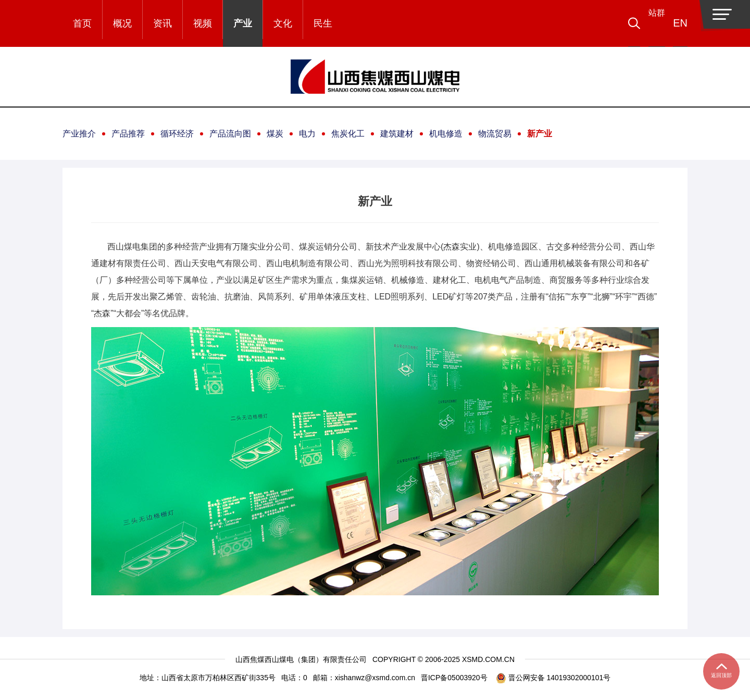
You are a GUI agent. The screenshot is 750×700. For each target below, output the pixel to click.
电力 (307, 134)
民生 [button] (323, 23)
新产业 (540, 134)
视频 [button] (203, 23)
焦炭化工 (348, 134)
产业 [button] (243, 23)
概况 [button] (122, 23)
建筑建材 (397, 134)
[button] (649, 23)
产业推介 (79, 134)
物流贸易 (495, 134)
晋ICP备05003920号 (454, 678)
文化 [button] (283, 23)
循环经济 (177, 134)
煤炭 (275, 134)
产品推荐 (128, 134)
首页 (82, 23)
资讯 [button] (162, 23)
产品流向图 (230, 134)
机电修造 (446, 134)
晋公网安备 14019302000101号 (553, 678)
